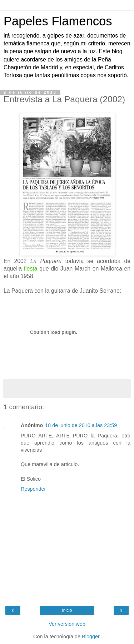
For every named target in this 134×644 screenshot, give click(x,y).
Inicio (67, 610)
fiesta (31, 269)
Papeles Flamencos (58, 21)
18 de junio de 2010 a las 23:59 (81, 425)
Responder (33, 489)
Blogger (91, 636)
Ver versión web (67, 624)
